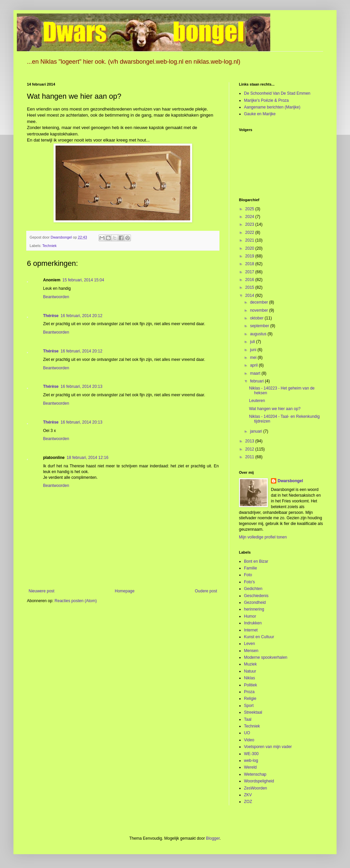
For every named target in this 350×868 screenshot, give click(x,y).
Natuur (250, 671)
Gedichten (253, 589)
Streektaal (253, 712)
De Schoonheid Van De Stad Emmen (277, 93)
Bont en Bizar (256, 561)
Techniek (50, 246)
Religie (250, 699)
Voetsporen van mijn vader (268, 747)
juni (254, 350)
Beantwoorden (56, 297)
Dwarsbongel (290, 481)
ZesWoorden (255, 788)
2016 (250, 280)
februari (257, 381)
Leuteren (257, 401)
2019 (250, 256)
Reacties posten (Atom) (76, 601)
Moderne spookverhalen (266, 657)
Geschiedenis (256, 596)
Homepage (125, 591)
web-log (251, 761)
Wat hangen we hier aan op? (275, 409)
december (260, 302)
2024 (250, 217)
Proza (249, 692)
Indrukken (253, 623)
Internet (251, 630)
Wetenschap (255, 774)
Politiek (251, 685)
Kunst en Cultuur (259, 637)
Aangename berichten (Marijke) (272, 107)
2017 (250, 272)
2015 (250, 287)
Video (249, 740)
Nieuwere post (42, 591)
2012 (250, 449)
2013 (250, 441)
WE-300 (251, 754)
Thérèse (51, 316)
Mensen (251, 651)
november (260, 310)
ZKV (248, 795)
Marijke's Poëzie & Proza (266, 100)
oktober (257, 318)
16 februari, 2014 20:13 (81, 386)
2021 (250, 240)
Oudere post (206, 591)
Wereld (250, 767)
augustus (259, 334)
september (260, 326)
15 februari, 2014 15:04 (83, 280)
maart (256, 373)
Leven (250, 644)
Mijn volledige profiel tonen (263, 537)
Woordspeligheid (259, 781)
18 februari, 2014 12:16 (87, 458)
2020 (250, 248)
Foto (248, 575)
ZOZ (248, 802)
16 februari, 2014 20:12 (81, 316)
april (254, 365)
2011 (250, 457)
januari (257, 431)
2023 (250, 224)
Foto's (249, 582)
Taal (248, 719)
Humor (250, 616)
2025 (250, 209)
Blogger (213, 838)
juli (253, 342)
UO (247, 733)
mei (254, 358)
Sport (249, 706)
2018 (250, 264)
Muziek (250, 664)
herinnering (254, 609)
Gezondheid (255, 602)
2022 (250, 232)
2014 (250, 296)
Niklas (250, 678)
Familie (251, 568)
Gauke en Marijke (260, 114)
